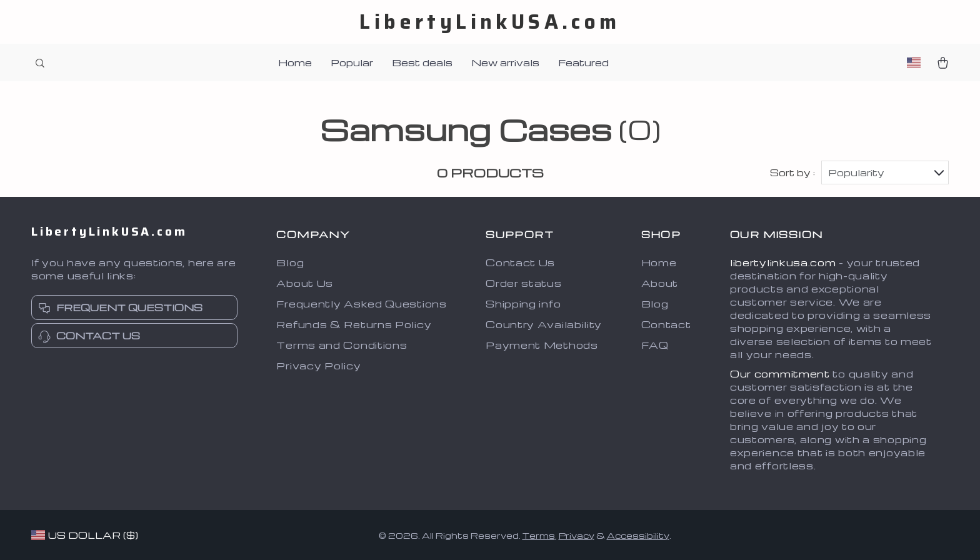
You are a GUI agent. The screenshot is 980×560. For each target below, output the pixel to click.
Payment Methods (542, 345)
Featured (583, 62)
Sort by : (792, 172)
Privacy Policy (318, 366)
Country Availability (544, 324)
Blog (290, 262)
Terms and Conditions (342, 345)
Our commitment (780, 374)
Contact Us (520, 262)
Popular (352, 62)
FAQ (655, 345)
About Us (305, 283)
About (660, 283)
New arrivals (505, 62)
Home (295, 62)
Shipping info (523, 304)
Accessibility (638, 535)
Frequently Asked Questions (361, 304)
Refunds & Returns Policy (354, 324)
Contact (666, 324)
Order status (523, 283)
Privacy (577, 535)
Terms (539, 535)
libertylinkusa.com (783, 262)
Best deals (422, 62)
